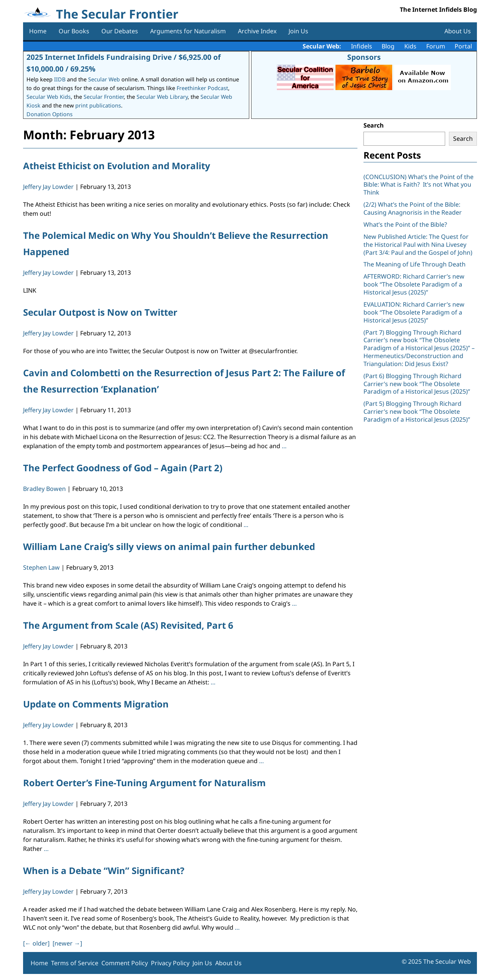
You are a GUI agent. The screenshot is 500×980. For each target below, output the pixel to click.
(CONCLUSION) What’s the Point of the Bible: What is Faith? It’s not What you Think (418, 185)
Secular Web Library (162, 97)
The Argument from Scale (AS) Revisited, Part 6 (128, 625)
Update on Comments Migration (96, 704)
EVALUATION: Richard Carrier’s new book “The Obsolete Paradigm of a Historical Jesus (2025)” (414, 312)
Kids (410, 46)
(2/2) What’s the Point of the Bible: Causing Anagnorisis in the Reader (413, 208)
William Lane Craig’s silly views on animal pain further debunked (169, 546)
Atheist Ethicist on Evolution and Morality (117, 166)
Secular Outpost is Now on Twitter (100, 312)
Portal (463, 46)
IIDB (60, 79)
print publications (98, 105)
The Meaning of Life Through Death (415, 264)
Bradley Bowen (44, 489)
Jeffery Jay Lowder (48, 187)
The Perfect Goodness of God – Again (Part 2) (123, 468)
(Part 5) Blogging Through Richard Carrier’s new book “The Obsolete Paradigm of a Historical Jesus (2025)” (417, 411)
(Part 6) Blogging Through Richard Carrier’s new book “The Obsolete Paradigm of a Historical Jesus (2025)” (417, 384)
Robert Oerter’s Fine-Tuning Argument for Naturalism (144, 783)
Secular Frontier (104, 97)
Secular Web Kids (49, 97)
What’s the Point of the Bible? (405, 224)
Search (374, 125)
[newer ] (67, 943)
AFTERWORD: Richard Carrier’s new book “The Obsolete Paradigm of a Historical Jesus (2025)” (414, 284)
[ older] (36, 943)
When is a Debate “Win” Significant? (104, 870)
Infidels (362, 46)
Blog (388, 46)
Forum (436, 46)
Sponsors (364, 57)
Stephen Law (41, 567)
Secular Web (104, 79)
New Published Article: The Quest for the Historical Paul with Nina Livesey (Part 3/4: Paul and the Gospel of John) (418, 245)
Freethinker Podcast (202, 88)
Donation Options (50, 114)
